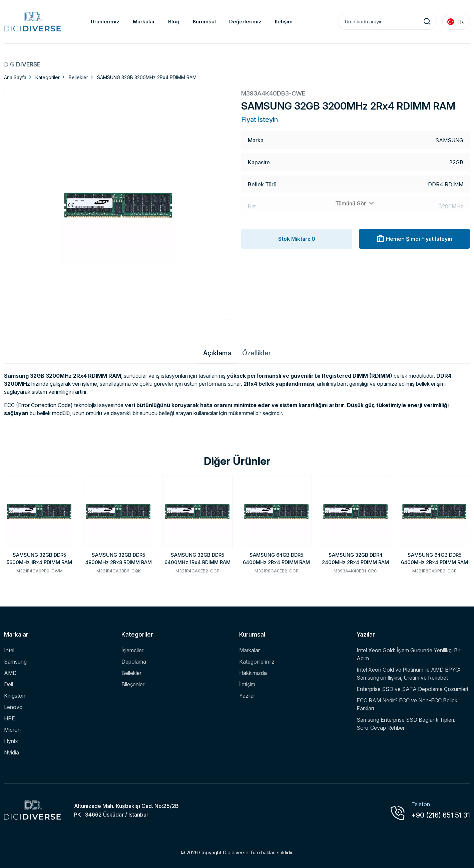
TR (455, 22)
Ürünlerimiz (105, 22)
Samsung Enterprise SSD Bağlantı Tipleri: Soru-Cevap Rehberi (406, 724)
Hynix (11, 741)
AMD (10, 673)
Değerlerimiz (245, 22)
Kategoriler (48, 77)
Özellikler (257, 353)
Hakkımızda (253, 673)
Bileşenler (133, 684)
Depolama (134, 662)
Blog (174, 22)
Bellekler (78, 77)
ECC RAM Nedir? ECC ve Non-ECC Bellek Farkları (407, 704)
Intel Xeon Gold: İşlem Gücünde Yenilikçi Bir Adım (408, 654)
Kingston (15, 696)
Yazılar (247, 696)
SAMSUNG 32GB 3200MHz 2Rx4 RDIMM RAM (147, 77)
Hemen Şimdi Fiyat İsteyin (414, 239)
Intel (9, 650)
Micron (12, 730)
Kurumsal (204, 22)
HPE (10, 718)
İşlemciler (132, 650)
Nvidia (12, 752)
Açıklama (217, 353)
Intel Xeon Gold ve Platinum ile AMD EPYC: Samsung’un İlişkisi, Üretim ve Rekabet (408, 674)
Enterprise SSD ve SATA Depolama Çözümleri (412, 689)
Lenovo (13, 707)
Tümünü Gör (355, 203)
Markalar (144, 22)
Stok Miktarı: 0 (297, 239)
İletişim (284, 22)
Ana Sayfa (15, 77)
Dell (9, 684)
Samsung (15, 662)
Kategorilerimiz (257, 662)
